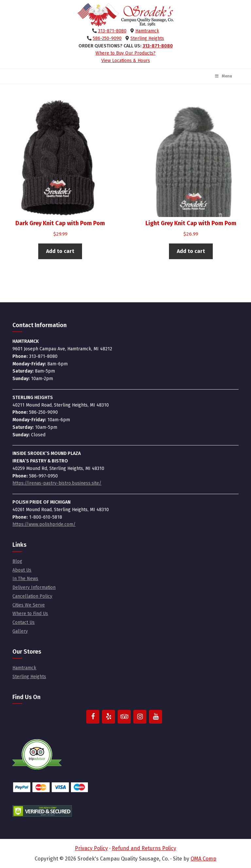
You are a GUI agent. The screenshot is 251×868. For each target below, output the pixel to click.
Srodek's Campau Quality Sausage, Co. (125, 15)
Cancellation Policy (32, 596)
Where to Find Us (30, 614)
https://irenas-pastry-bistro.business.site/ (57, 483)
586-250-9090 (107, 38)
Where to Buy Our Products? (125, 53)
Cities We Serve (29, 605)
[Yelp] (109, 717)
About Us (22, 570)
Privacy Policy (91, 848)
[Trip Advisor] (124, 717)
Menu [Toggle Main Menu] (223, 76)
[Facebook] (93, 717)
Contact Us (24, 622)
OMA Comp (203, 859)
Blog (17, 561)
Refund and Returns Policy (144, 848)
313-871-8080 (112, 31)
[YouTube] (156, 717)
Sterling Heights (147, 38)
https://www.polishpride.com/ (44, 524)
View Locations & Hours (126, 61)
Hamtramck (147, 31)
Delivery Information (34, 587)
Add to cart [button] (60, 251)
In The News (25, 579)
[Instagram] (140, 717)
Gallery (20, 631)
